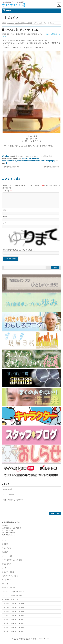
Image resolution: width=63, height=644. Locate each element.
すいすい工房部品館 (9, 588)
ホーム (4, 540)
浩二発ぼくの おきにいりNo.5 (14, 619)
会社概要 (5, 544)
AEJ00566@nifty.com (9, 535)
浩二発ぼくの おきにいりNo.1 (14, 604)
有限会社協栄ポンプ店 (29, 639)
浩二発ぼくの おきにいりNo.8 (14, 631)
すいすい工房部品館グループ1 (14, 592)
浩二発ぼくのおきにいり (10, 600)
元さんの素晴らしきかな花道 (13, 503)
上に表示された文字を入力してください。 (19, 253)
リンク (4, 568)
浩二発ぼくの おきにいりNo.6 (14, 623)
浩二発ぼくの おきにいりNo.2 (14, 608)
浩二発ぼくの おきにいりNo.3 (14, 612)
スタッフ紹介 (6, 548)
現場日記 (5, 552)
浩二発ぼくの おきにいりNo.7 (14, 627)
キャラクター (6, 580)
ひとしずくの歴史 (8, 572)
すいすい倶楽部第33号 (11, 167)
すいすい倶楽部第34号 (52, 167)
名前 (5, 213)
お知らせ (5, 584)
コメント (7, 191)
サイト (5, 226)
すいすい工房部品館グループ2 (14, 596)
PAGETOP (55, 514)
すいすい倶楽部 (8, 498)
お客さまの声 (8, 492)
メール (6, 219)
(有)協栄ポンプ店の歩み (10, 576)
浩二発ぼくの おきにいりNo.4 (14, 616)
